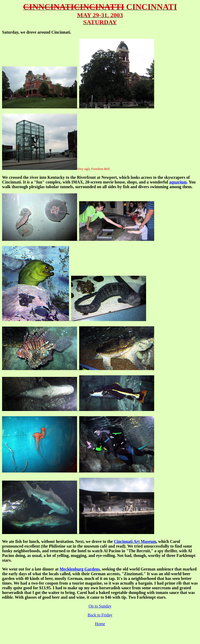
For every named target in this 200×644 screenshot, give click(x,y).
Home (100, 624)
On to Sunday (100, 606)
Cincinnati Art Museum (135, 541)
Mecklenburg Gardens (80, 569)
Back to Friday (100, 615)
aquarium (178, 182)
